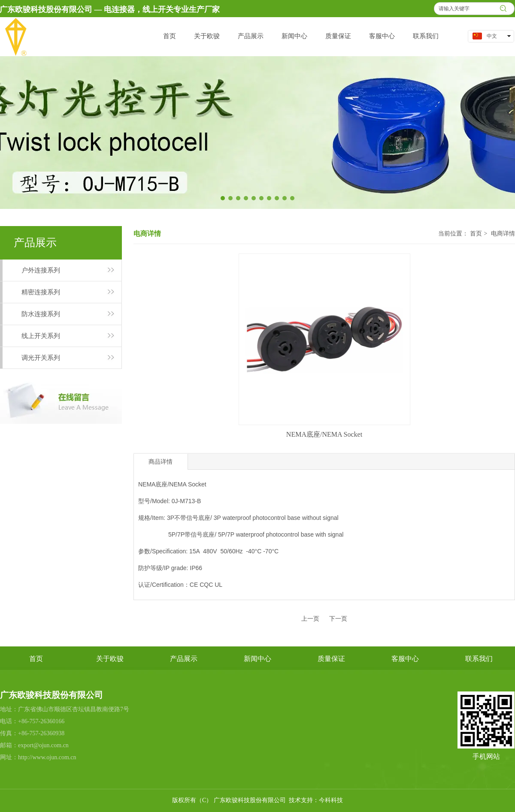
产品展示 (184, 659)
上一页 (310, 619)
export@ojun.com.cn (43, 745)
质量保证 (331, 659)
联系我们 (479, 659)
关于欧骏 (110, 659)
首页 (476, 234)
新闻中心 (257, 659)
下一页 (338, 619)
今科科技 (331, 800)
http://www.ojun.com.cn (47, 757)
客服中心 (405, 659)
